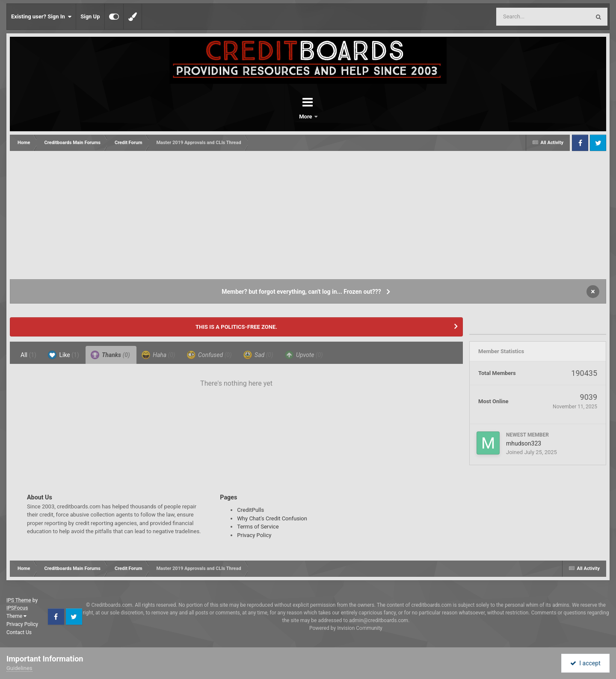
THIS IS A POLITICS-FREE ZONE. (236, 327)
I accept (585, 663)
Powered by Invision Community (346, 628)
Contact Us (19, 632)
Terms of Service (258, 527)
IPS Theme (19, 600)
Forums (284, 117)
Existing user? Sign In (41, 17)
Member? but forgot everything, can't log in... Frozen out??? (301, 292)
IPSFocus (17, 608)
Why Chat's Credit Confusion (272, 518)
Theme (16, 616)
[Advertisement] (308, 215)
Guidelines (19, 668)
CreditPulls (250, 510)
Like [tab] (64, 355)
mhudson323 (524, 443)
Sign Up (90, 16)
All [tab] (28, 355)
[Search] (521, 17)
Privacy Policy (254, 535)
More (330, 117)
